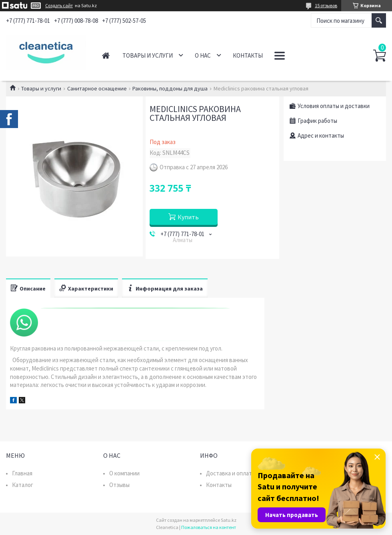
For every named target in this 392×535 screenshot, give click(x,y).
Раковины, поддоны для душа (170, 88)
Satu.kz (229, 520)
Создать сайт (59, 6)
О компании (124, 473)
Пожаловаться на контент (209, 527)
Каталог (23, 485)
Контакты (248, 55)
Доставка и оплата (230, 473)
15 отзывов (326, 5)
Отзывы (119, 485)
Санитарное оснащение (97, 88)
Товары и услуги (148, 55)
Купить (188, 217)
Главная (106, 55)
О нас (203, 55)
